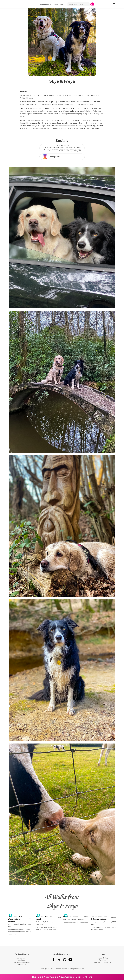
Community (22, 958)
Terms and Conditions (102, 962)
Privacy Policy (102, 958)
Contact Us (22, 965)
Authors (22, 960)
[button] (115, 4)
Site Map (102, 960)
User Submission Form (22, 962)
